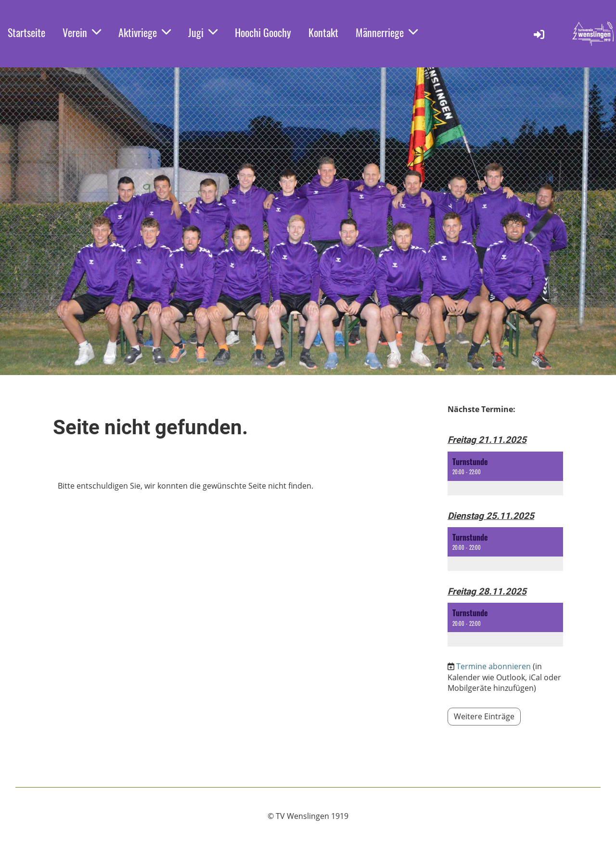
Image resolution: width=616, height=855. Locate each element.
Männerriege (387, 32)
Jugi (203, 32)
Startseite (26, 32)
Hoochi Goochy (263, 32)
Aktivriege (145, 32)
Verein (82, 32)
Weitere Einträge (484, 716)
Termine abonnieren (494, 666)
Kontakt (323, 32)
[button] (505, 473)
